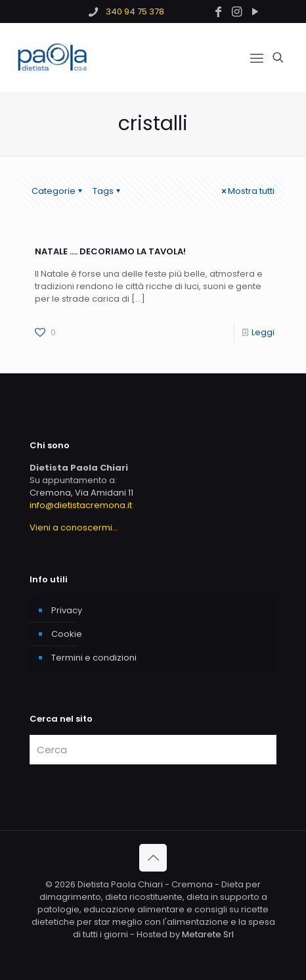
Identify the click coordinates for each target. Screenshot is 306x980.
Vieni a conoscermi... (74, 527)
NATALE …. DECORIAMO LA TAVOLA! (110, 251)
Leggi (263, 332)
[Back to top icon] (153, 858)
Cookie (67, 634)
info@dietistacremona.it (81, 505)
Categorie (58, 191)
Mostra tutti (247, 191)
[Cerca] (153, 750)
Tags (107, 191)
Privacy (67, 610)
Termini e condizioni (94, 658)
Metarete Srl (208, 934)
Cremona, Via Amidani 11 (81, 493)
